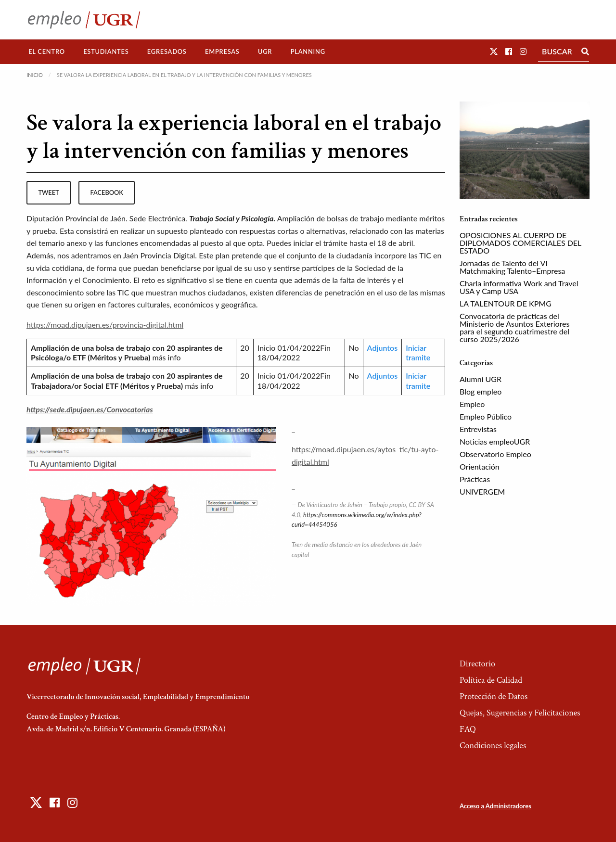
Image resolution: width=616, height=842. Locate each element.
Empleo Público (486, 416)
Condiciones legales (493, 746)
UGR (265, 51)
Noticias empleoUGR (495, 441)
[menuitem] (47, 52)
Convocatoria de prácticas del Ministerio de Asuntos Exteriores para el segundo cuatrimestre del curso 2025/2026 (514, 327)
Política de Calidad (491, 680)
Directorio (477, 664)
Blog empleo (481, 391)
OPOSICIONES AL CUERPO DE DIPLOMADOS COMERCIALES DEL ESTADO (520, 243)
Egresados (167, 51)
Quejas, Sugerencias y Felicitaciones (520, 713)
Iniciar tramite (418, 353)
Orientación (480, 466)
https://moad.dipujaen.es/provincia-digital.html (105, 325)
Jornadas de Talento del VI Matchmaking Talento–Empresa (512, 267)
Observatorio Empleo (495, 454)
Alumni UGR (481, 379)
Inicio (35, 75)
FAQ (468, 729)
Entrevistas (478, 429)
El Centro (47, 51)
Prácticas (475, 479)
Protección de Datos (494, 696)
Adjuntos (383, 348)
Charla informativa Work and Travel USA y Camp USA (519, 287)
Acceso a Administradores (495, 806)
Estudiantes (106, 51)
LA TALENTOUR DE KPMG (506, 303)
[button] (494, 51)
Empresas (222, 51)
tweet (48, 192)
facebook (107, 192)
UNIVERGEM (482, 491)
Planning (308, 51)
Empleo (472, 404)
